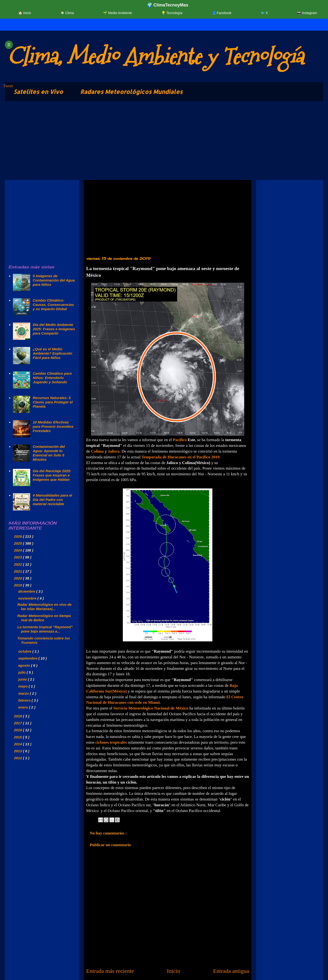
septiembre (28, 658)
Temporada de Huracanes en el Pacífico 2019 (180, 457)
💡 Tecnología (172, 13)
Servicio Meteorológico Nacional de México (151, 708)
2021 (18, 571)
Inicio (174, 971)
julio (22, 672)
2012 (18, 758)
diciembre (27, 591)
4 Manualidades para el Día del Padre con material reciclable (52, 500)
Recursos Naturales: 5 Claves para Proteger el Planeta (53, 402)
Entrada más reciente (110, 971)
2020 (18, 578)
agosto (25, 665)
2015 (18, 737)
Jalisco (114, 451)
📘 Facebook (221, 13)
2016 (18, 730)
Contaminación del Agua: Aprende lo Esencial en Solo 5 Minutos (49, 453)
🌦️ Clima (67, 13)
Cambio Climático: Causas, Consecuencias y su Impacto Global (53, 305)
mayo (23, 686)
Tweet (8, 86)
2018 (18, 716)
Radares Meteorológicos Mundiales (131, 92)
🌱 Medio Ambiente (117, 13)
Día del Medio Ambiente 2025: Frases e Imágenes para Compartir (54, 329)
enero (24, 707)
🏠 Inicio (25, 13)
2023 (18, 557)
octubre (25, 651)
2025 (18, 543)
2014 (18, 744)
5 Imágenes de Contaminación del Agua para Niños (54, 280)
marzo (24, 693)
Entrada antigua (231, 971)
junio (23, 679)
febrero (25, 700)
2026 (18, 536)
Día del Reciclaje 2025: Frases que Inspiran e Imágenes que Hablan (52, 475)
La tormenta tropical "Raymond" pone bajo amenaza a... (45, 629)
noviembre (28, 598)
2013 (18, 751)
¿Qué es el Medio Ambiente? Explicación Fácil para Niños (53, 353)
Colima (97, 451)
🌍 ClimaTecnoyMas (168, 5)
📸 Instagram (307, 13)
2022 (18, 564)
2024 (18, 550)
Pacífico (180, 440)
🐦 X (264, 13)
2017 (18, 723)
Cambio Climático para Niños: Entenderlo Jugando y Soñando (52, 378)
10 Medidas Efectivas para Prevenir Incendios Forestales (53, 426)
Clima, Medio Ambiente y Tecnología (155, 56)
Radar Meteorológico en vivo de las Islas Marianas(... (45, 607)
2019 (18, 585)
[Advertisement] (148, 142)
